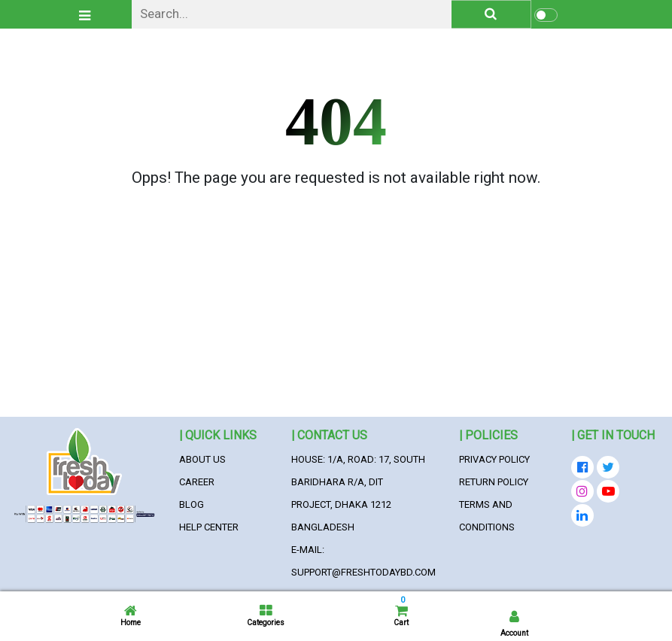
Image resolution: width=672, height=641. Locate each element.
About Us (202, 459)
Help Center (209, 527)
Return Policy (494, 482)
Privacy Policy (494, 459)
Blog (192, 504)
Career (197, 482)
